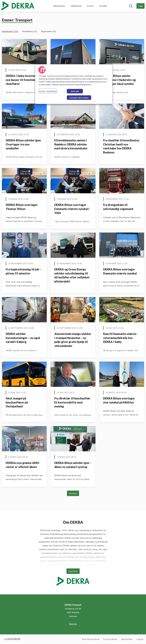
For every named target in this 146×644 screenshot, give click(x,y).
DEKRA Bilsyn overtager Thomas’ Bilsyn (22, 207)
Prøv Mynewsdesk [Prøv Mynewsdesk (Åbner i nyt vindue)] (91, 639)
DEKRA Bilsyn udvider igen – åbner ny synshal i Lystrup (73, 465)
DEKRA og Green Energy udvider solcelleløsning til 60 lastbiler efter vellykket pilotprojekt (72, 275)
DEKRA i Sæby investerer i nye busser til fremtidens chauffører (23, 80)
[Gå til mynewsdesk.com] (12, 639)
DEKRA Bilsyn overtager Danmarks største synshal (120, 271)
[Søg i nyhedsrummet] (131, 6)
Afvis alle (75, 91)
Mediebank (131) (30, 31)
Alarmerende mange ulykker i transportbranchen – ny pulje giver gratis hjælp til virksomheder (73, 340)
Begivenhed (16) (48, 31)
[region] (74, 84)
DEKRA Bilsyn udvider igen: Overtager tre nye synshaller (23, 144)
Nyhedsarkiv (59, 6)
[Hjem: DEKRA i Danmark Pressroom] (18, 6)
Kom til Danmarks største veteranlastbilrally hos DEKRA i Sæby (120, 338)
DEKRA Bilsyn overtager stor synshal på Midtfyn (119, 400)
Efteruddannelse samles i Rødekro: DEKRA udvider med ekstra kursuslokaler (71, 144)
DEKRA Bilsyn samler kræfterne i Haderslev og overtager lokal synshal (119, 80)
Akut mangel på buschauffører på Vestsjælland (17, 402)
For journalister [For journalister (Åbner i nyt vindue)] (110, 639)
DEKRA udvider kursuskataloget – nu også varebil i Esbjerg (23, 338)
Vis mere (73, 493)
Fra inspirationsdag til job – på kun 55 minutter (23, 271)
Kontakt (103, 6)
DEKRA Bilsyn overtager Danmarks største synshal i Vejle (72, 209)
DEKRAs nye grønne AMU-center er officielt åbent (23, 465)
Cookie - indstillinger (48, 91)
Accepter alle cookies (79, 98)
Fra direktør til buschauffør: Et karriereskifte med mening (73, 402)
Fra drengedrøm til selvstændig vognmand (118, 207)
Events (90, 6)
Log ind (140, 639)
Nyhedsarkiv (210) (10, 31)
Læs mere (73, 571)
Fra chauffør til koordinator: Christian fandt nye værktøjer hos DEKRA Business (121, 146)
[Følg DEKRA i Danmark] (141, 6)
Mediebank (76, 6)
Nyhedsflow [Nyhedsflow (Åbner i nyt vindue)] (127, 639)
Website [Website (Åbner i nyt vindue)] (73, 624)
